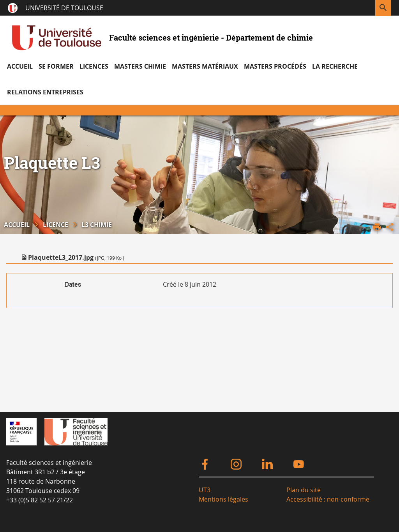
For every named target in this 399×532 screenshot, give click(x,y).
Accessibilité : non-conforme (328, 499)
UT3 (205, 490)
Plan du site (304, 490)
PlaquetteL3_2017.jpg (76, 257)
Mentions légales (223, 499)
